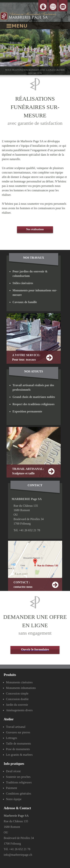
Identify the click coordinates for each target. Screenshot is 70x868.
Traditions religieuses (19, 782)
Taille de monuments (18, 744)
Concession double (17, 699)
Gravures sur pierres (18, 732)
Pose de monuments (18, 749)
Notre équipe (14, 799)
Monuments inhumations (21, 688)
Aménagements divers (19, 710)
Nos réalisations (35, 229)
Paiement (12, 788)
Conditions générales (19, 794)
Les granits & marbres (19, 755)
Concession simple (17, 693)
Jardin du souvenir (17, 705)
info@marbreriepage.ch (18, 855)
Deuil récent (13, 771)
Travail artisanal (16, 727)
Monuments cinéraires (19, 682)
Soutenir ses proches (18, 777)
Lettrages (12, 738)
